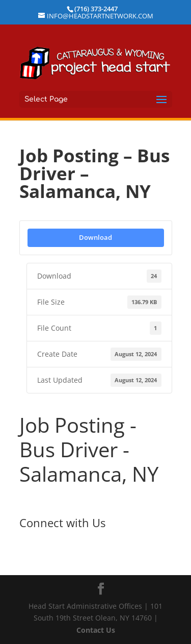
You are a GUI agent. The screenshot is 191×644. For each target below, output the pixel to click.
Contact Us (96, 630)
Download (95, 237)
